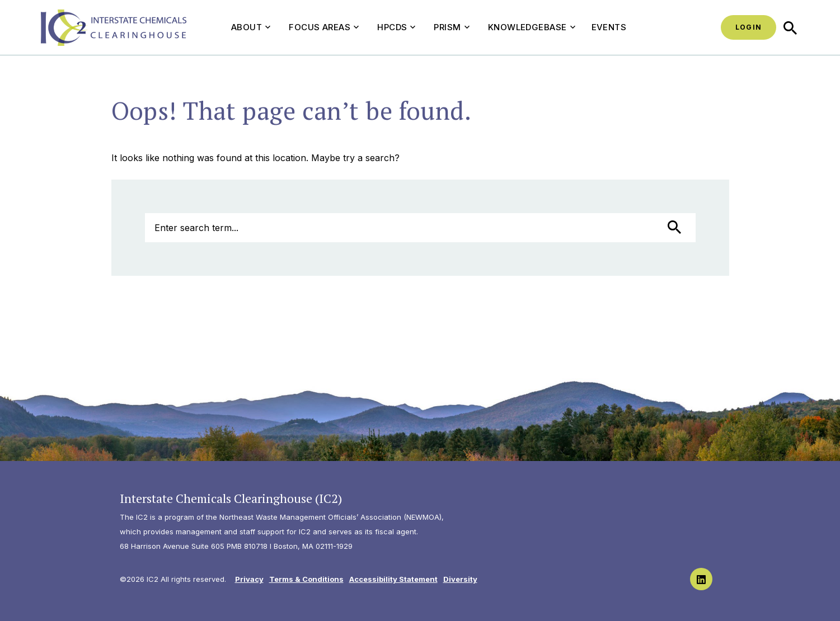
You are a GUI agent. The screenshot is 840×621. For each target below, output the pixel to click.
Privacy (249, 579)
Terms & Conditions (306, 579)
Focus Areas (324, 27)
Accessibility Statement (393, 579)
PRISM (451, 27)
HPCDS (396, 27)
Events (609, 27)
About (251, 27)
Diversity (460, 579)
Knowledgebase (532, 27)
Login (749, 27)
